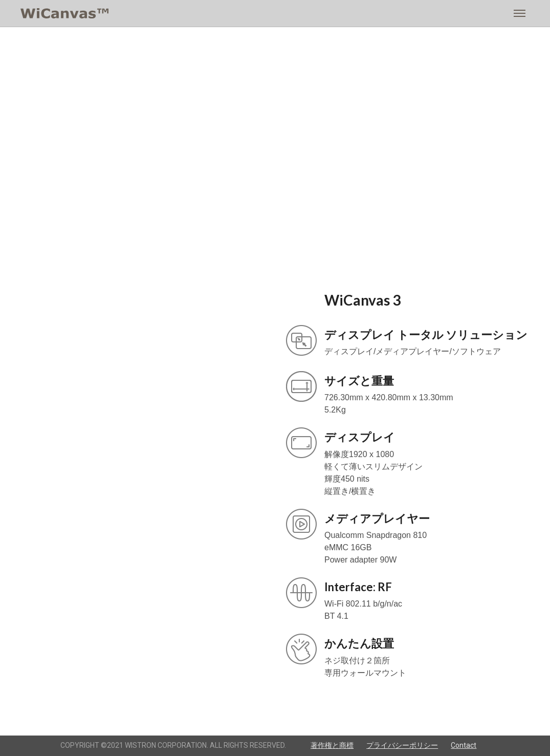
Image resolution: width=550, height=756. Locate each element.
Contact (464, 745)
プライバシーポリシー (402, 745)
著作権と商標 (332, 745)
